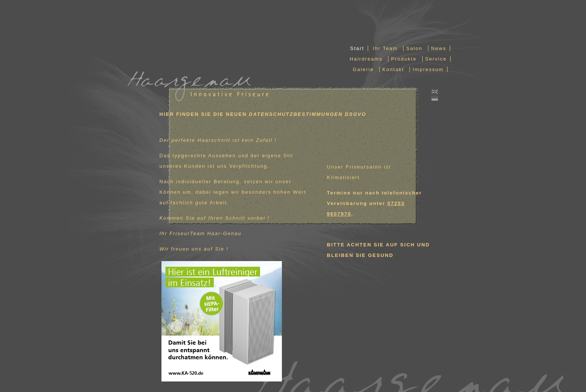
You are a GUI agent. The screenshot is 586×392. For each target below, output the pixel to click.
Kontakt (393, 69)
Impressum (428, 69)
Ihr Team (385, 48)
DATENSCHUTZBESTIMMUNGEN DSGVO (307, 114)
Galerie (363, 69)
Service (436, 59)
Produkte (404, 59)
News (439, 48)
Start (357, 48)
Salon (414, 48)
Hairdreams (366, 59)
